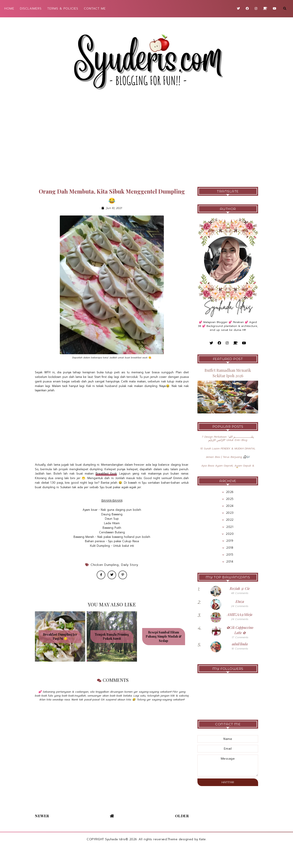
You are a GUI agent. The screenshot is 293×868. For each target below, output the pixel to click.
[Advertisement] (146, 144)
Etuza (240, 601)
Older (182, 816)
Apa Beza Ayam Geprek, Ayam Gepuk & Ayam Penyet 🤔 (228, 467)
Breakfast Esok (106, 474)
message (228, 765)
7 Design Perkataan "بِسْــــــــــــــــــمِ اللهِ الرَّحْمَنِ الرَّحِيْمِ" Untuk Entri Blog (228, 438)
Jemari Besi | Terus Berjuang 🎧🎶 (228, 457)
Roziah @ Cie (240, 588)
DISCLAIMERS (31, 9)
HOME (9, 9)
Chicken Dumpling (105, 565)
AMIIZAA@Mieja (240, 614)
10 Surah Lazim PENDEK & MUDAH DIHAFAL (228, 449)
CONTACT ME (95, 9)
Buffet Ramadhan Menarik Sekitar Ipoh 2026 (228, 373)
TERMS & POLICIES (63, 9)
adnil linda (240, 644)
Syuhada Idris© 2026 (121, 839)
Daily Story (130, 565)
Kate (203, 839)
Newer (42, 816)
